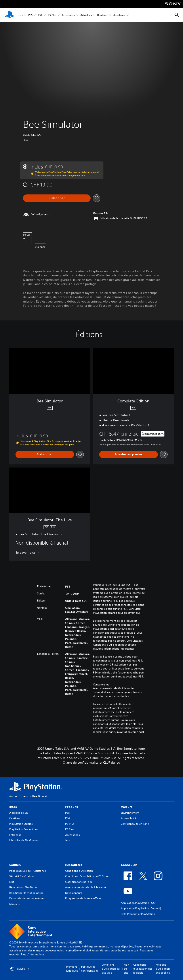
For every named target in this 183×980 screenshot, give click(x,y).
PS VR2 (69, 824)
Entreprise (15, 835)
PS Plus (52, 15)
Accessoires (68, 15)
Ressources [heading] (74, 865)
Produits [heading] (72, 807)
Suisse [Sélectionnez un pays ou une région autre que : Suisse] (20, 969)
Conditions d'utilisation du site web (111, 969)
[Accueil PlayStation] (10, 15)
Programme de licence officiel (83, 898)
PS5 (30, 15)
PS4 (40, 15)
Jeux (20, 15)
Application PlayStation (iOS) (138, 903)
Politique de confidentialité (90, 969)
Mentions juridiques (72, 969)
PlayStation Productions (24, 829)
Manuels (14, 904)
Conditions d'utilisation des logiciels (143, 969)
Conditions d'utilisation (79, 871)
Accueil (14, 796)
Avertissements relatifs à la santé (113, 688)
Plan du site (126, 969)
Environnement (130, 813)
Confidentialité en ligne (135, 824)
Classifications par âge (79, 882)
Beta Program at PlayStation (138, 914)
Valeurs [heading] (127, 807)
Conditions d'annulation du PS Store (87, 876)
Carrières (15, 818)
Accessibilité (129, 818)
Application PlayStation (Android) (141, 908)
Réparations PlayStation (24, 887)
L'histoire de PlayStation (24, 840)
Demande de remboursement (27, 898)
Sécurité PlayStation (21, 876)
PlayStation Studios (21, 824)
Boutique (103, 15)
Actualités (86, 15)
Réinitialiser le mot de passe (26, 893)
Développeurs (74, 893)
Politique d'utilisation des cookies (163, 969)
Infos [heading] (13, 807)
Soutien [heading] (15, 865)
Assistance (119, 15)
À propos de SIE (19, 813)
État (12, 882)
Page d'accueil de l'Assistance (28, 871)
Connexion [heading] (129, 865)
